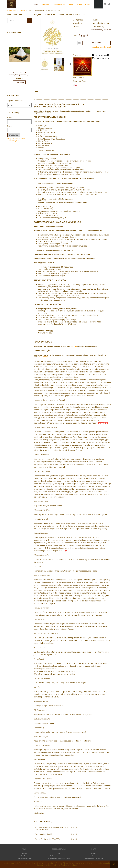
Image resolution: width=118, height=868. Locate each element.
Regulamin (25, 856)
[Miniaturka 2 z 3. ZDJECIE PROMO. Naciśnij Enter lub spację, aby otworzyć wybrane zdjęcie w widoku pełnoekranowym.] (59, 64)
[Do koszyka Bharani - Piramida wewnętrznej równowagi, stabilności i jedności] (19, 82)
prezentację (43, 357)
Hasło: (10, 126)
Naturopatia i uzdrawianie (59, 856)
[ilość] (75, 43)
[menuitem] (36, 4)
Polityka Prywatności (25, 858)
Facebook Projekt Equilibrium (94, 858)
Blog (59, 853)
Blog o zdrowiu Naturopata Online (59, 858)
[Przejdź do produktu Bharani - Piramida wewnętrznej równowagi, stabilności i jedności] (19, 57)
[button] (71, 64)
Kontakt (25, 853)
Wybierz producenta (16, 101)
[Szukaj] (29, 21)
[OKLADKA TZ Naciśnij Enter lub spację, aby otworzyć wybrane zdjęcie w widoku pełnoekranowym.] (53, 38)
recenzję (73, 346)
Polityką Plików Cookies (65, 863)
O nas (93, 856)
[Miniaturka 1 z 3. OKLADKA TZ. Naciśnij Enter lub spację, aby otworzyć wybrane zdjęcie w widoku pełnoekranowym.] (45, 64)
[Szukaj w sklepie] (18, 21)
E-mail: (10, 118)
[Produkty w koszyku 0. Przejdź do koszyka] (98, 4)
